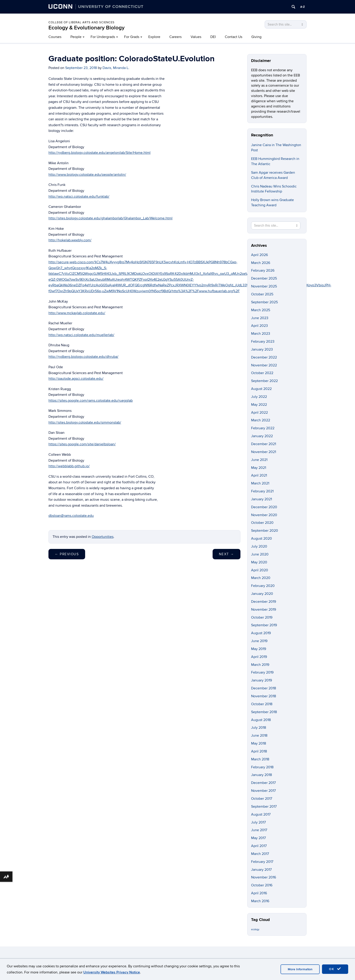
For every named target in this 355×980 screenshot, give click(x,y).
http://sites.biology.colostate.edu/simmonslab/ (85, 422)
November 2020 (264, 515)
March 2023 (261, 334)
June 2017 (259, 830)
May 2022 (259, 405)
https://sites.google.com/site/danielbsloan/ (82, 444)
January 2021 (261, 499)
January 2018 (261, 775)
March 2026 (261, 263)
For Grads (132, 37)
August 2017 (261, 814)
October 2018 (262, 704)
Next (227, 554)
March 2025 (261, 310)
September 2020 (265, 531)
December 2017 (263, 783)
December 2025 (264, 278)
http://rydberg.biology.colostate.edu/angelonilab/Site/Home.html (100, 153)
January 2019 (261, 680)
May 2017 (258, 838)
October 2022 (262, 373)
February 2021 (262, 491)
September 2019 (264, 625)
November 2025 (264, 286)
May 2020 (259, 562)
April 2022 (259, 413)
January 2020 (262, 594)
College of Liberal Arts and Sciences (82, 22)
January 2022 (262, 436)
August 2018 (261, 720)
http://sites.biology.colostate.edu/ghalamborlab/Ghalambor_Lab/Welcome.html (110, 218)
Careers (175, 37)
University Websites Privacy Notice (112, 972)
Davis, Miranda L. (116, 68)
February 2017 (262, 862)
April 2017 (259, 846)
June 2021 (259, 460)
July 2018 (259, 728)
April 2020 (260, 570)
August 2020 (261, 539)
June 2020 (260, 554)
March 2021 (260, 483)
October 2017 (262, 799)
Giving (256, 37)
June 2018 (259, 736)
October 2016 (262, 885)
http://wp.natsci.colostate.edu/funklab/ (79, 197)
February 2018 (262, 767)
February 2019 (262, 672)
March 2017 (260, 854)
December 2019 (264, 602)
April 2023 (259, 326)
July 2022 (259, 397)
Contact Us (234, 37)
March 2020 (261, 578)
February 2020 (263, 586)
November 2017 (263, 791)
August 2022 (261, 389)
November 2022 (264, 365)
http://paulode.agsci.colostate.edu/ (76, 379)
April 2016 (259, 893)
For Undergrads (103, 37)
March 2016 (260, 901)
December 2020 (264, 507)
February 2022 (263, 428)
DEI (213, 37)
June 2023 (260, 318)
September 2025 (264, 302)
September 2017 (264, 807)
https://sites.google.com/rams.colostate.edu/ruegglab (91, 401)
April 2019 (259, 657)
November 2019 (264, 610)
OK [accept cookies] (335, 969)
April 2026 (259, 255)
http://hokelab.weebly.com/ (70, 240)
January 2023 (262, 349)
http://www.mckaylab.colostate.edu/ (77, 313)
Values (196, 37)
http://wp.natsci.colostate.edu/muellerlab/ (81, 335)
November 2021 (264, 452)
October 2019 (262, 617)
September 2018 (264, 712)
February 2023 (263, 342)
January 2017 (261, 870)
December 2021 (264, 444)
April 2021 (259, 475)
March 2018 (260, 759)
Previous (67, 554)
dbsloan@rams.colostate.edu (71, 516)
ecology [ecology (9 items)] (255, 929)
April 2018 (259, 751)
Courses (55, 37)
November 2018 (264, 696)
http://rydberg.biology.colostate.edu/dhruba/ (83, 357)
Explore (154, 37)
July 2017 (258, 822)
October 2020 (262, 523)
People (76, 37)
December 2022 (264, 357)
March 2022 (261, 420)
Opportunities (103, 537)
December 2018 (264, 688)
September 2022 (264, 381)
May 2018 (259, 743)
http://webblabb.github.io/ (69, 466)
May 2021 (259, 468)
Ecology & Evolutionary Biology (86, 28)
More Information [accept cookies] (300, 969)
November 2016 (264, 877)
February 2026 (263, 271)
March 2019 (260, 665)
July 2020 (259, 546)
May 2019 (259, 649)
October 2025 (262, 294)
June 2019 (259, 641)
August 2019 (261, 633)
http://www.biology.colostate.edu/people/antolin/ (87, 175)
